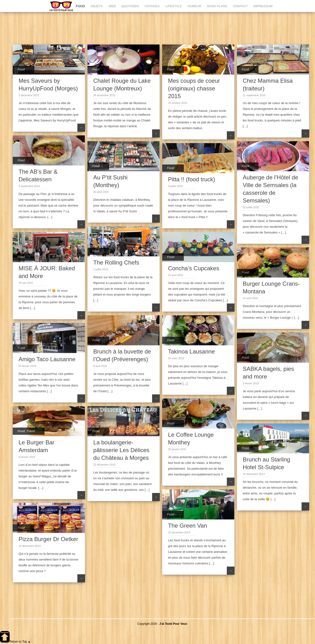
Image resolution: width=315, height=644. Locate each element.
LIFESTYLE (174, 6)
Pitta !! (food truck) (191, 179)
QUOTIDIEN (130, 6)
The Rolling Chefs (116, 262)
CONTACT (240, 6)
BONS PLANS (217, 6)
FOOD (80, 6)
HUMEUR (195, 6)
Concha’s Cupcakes (194, 268)
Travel (31, 431)
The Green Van (187, 526)
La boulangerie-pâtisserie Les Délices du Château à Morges (121, 450)
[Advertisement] (162, 28)
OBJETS (97, 6)
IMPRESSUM (263, 6)
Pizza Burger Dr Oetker (48, 539)
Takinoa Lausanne (191, 351)
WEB (112, 6)
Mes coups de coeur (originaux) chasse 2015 (194, 88)
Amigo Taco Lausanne (47, 359)
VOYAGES (152, 6)
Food (21, 69)
